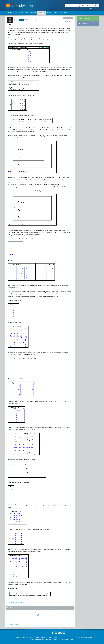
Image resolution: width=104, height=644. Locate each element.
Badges (56, 13)
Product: (27, 20)
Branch (55, 608)
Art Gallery (49, 13)
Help (94, 3)
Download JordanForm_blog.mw (17, 603)
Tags (27, 637)
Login (80, 3)
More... (71, 608)
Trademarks (72, 639)
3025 (23, 20)
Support (90, 3)
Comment (65, 608)
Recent (61, 13)
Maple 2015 (33, 20)
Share (60, 608)
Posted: (16, 20)
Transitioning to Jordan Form (23, 18)
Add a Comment (13, 624)
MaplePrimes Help (83, 637)
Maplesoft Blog (41, 13)
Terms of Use (62, 639)
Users (26, 13)
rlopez (20, 20)
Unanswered (33, 13)
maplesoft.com (55, 639)
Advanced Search (95, 9)
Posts (16, 13)
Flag (51, 608)
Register (85, 3)
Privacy (67, 639)
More (66, 13)
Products (21, 13)
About (98, 3)
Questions (10, 13)
